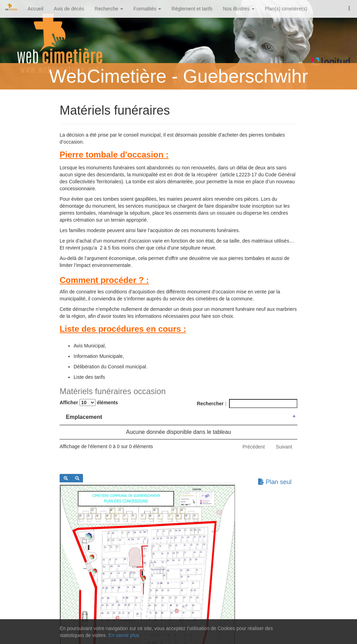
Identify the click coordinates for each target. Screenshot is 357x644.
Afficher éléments (89, 402)
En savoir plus (124, 635)
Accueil (35, 9)
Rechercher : (247, 404)
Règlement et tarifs (192, 9)
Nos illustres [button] (239, 9)
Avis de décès (69, 9)
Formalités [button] (147, 9)
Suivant (284, 447)
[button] (349, 8)
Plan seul (275, 482)
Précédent (253, 447)
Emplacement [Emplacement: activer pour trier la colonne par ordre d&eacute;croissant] (84, 417)
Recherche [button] (109, 9)
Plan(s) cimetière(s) (286, 9)
